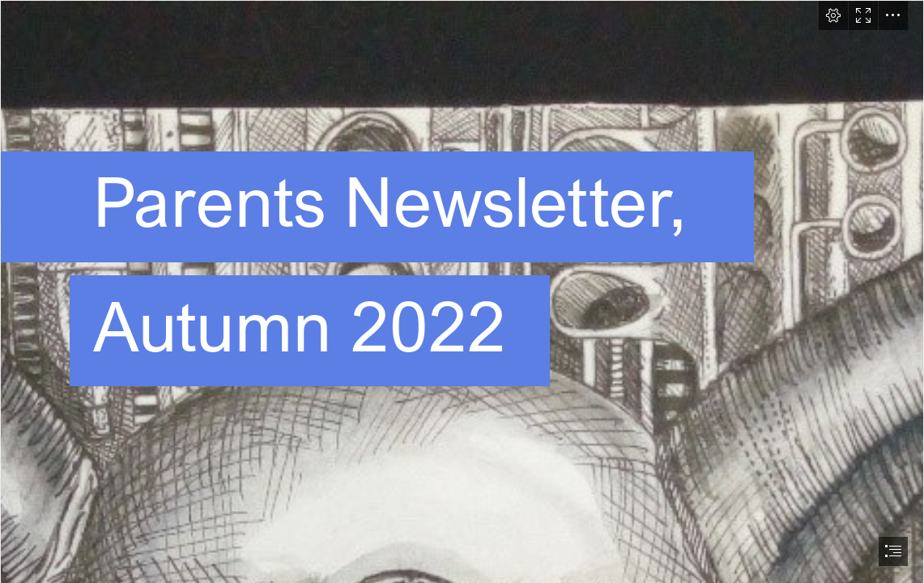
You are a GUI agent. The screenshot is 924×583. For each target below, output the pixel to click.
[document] (462, 291)
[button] (833, 15)
